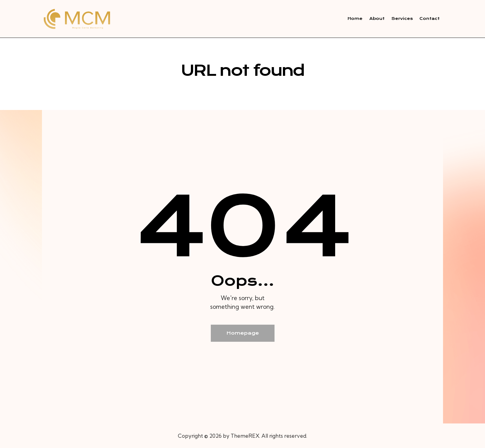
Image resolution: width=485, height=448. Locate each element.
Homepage (243, 333)
